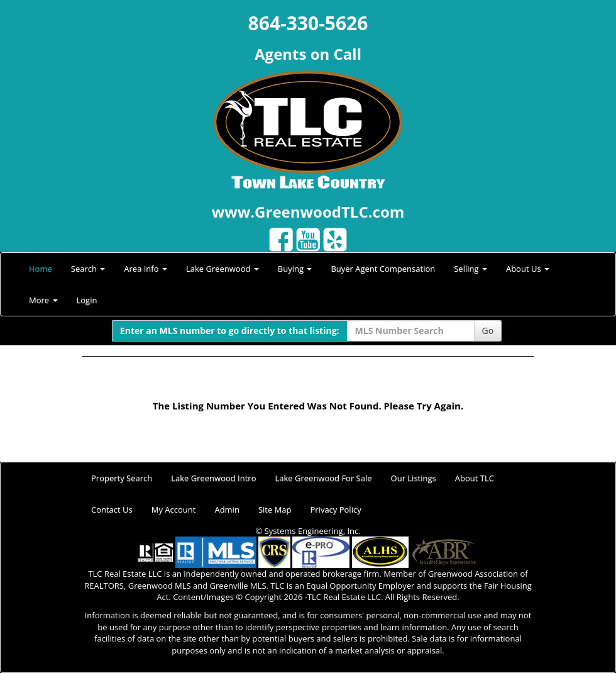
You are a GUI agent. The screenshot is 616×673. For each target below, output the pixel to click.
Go (488, 331)
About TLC (475, 478)
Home (41, 269)
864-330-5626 (308, 23)
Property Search (122, 478)
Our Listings (414, 478)
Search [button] (88, 269)
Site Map (275, 509)
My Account (174, 509)
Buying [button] (295, 269)
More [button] (43, 300)
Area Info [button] (146, 269)
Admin (227, 509)
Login (87, 300)
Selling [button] (470, 269)
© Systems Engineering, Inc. (308, 531)
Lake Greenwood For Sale (324, 478)
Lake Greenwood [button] (223, 269)
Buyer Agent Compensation (383, 269)
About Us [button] (528, 269)
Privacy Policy (335, 509)
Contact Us (112, 509)
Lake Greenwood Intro (213, 478)
